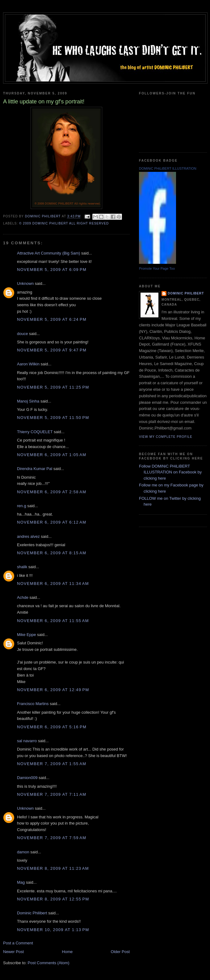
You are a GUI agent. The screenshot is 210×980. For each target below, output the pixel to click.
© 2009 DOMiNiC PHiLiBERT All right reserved (64, 223)
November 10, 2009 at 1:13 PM (53, 930)
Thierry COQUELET (35, 432)
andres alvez (28, 536)
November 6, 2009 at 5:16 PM (52, 727)
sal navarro (27, 741)
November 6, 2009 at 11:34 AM (53, 584)
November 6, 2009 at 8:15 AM (52, 553)
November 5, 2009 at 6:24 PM (52, 319)
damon (23, 852)
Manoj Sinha (28, 401)
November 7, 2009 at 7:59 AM (52, 838)
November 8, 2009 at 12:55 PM (53, 899)
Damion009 (27, 778)
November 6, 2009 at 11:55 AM (53, 621)
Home (67, 952)
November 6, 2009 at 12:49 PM (53, 690)
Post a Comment (18, 943)
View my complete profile (166, 437)
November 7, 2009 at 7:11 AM (52, 794)
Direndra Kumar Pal (35, 469)
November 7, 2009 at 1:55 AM (52, 764)
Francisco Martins (33, 704)
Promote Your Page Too (157, 268)
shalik (22, 567)
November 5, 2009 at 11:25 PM (53, 387)
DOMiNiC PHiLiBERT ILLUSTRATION (168, 168)
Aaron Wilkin (28, 364)
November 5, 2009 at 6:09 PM (52, 270)
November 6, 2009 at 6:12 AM (52, 522)
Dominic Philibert (32, 913)
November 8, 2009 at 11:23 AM (53, 868)
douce (22, 334)
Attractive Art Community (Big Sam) (48, 253)
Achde (23, 597)
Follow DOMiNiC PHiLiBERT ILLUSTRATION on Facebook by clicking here (170, 472)
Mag (21, 882)
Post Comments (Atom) (49, 963)
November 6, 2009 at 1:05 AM (52, 455)
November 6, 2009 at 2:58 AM (52, 492)
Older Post (120, 952)
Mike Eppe (26, 635)
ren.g (22, 506)
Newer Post (13, 952)
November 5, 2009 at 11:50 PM (53, 418)
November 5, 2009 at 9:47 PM (52, 350)
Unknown (25, 283)
